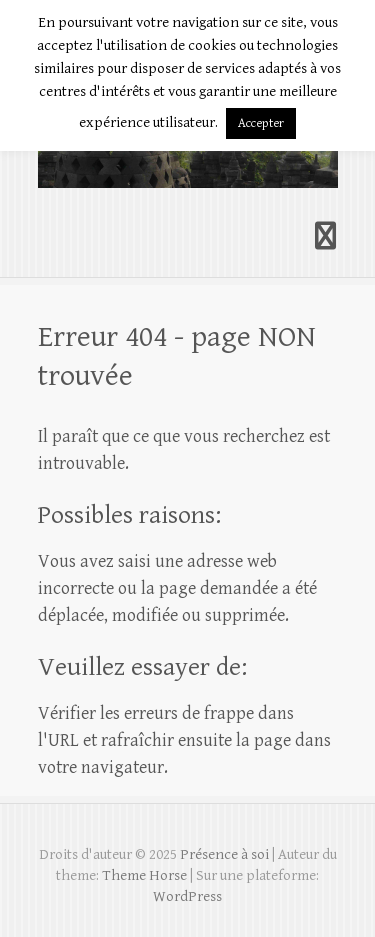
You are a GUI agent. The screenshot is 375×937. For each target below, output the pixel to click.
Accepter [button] (261, 123)
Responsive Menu (326, 236)
